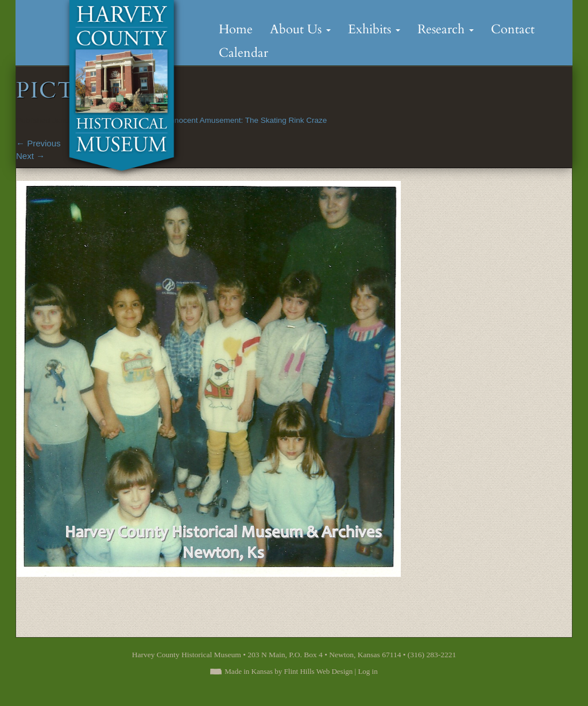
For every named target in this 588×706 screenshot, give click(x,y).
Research (446, 29)
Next (30, 156)
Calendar (243, 53)
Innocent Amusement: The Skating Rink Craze (248, 120)
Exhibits (374, 29)
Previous (38, 143)
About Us (300, 29)
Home (236, 29)
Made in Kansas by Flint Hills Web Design (289, 671)
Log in (367, 671)
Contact (513, 29)
